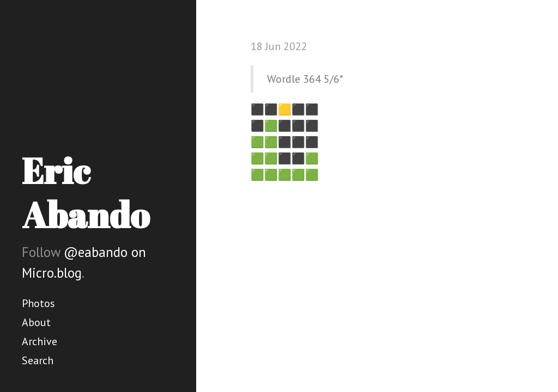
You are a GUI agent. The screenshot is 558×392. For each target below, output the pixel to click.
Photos (38, 303)
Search (38, 360)
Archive (40, 341)
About (36, 322)
